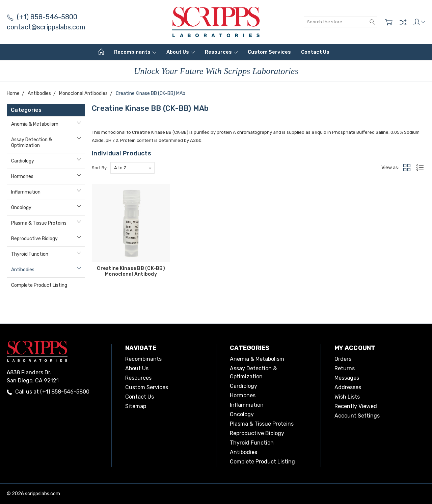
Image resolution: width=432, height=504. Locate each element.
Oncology (21, 208)
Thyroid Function (30, 254)
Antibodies (23, 270)
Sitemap (136, 406)
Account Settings (357, 416)
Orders (343, 359)
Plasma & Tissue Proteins (39, 223)
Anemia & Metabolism (35, 124)
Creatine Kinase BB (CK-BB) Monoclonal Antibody (131, 271)
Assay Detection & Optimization (32, 143)
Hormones (22, 177)
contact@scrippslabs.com (46, 27)
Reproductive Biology (34, 239)
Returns (345, 368)
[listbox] (132, 168)
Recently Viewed (356, 406)
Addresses (348, 387)
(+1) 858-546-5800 (42, 17)
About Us (181, 52)
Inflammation (26, 192)
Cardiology (23, 161)
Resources (221, 52)
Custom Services (269, 52)
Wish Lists (347, 397)
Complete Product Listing (39, 285)
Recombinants (135, 52)
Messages (347, 378)
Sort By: (100, 168)
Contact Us (315, 52)
